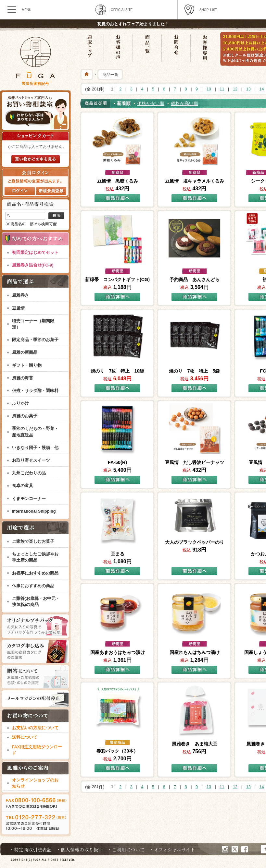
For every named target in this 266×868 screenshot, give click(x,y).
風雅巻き (20, 295)
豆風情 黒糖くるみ (118, 181)
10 (209, 89)
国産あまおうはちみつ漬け (118, 652)
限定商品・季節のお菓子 (35, 340)
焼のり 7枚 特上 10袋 (117, 371)
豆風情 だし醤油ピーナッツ (195, 462)
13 (248, 89)
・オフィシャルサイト (172, 849)
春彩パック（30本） (117, 751)
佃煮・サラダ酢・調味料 (35, 391)
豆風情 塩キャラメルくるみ (195, 181)
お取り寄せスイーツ (31, 460)
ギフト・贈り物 (27, 365)
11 (222, 89)
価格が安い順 (151, 103)
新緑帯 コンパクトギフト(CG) (117, 279)
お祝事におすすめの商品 (35, 573)
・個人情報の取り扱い (80, 849)
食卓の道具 (23, 486)
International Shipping (34, 511)
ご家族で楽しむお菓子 (33, 541)
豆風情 (18, 308)
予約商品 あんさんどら (195, 279)
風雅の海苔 (23, 378)
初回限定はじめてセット (35, 252)
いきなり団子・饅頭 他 (35, 448)
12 (235, 89)
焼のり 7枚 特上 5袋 (194, 371)
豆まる (118, 554)
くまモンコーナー (29, 499)
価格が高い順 (184, 103)
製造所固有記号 (35, 84)
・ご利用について (126, 849)
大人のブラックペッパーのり (195, 542)
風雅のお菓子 (25, 416)
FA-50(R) (117, 462)
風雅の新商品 (25, 352)
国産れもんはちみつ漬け (195, 652)
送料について (25, 737)
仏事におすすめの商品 (33, 586)
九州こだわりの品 (29, 473)
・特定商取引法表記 (31, 849)
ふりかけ (20, 403)
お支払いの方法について (35, 728)
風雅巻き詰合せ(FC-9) (33, 265)
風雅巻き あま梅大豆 (195, 744)
